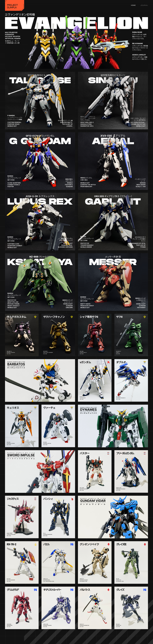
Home (133, 5)
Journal (144, 5)
